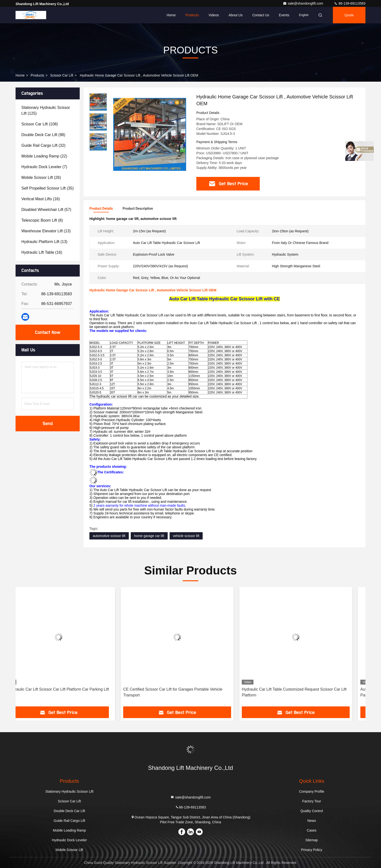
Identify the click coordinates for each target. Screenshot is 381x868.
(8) (42, 220)
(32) (43, 145)
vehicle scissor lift (186, 536)
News (312, 821)
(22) (44, 156)
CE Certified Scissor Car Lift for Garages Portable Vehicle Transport (186, 692)
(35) (48, 188)
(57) (46, 210)
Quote (349, 15)
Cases (312, 830)
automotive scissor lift (109, 536)
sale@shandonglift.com (303, 3)
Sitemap (312, 840)
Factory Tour (312, 801)
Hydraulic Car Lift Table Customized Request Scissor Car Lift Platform (307, 692)
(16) (41, 199)
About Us (236, 15)
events (284, 15)
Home (171, 15)
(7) (44, 167)
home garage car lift (149, 536)
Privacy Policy (312, 850)
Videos (214, 15)
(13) (46, 231)
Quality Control (312, 811)
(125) (46, 110)
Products (192, 15)
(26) (41, 178)
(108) (40, 124)
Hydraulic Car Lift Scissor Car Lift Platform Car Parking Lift (72, 689)
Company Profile (312, 791)
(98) (43, 135)
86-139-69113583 (350, 3)
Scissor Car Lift (62, 75)
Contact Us (261, 15)
